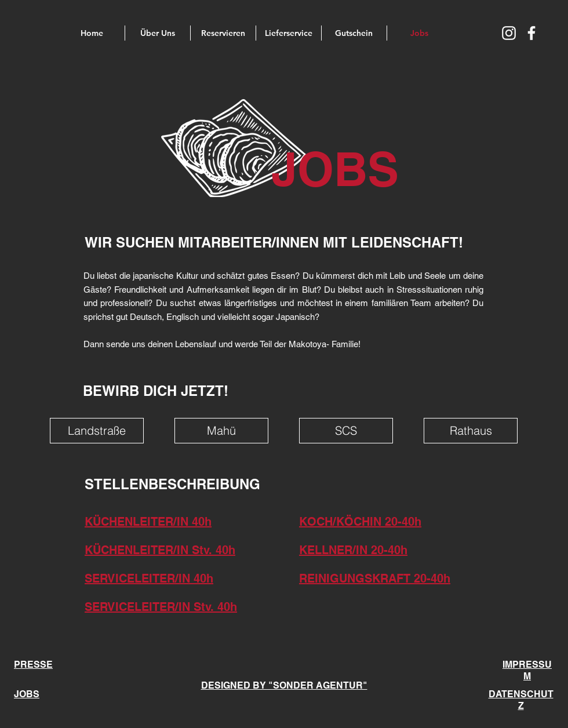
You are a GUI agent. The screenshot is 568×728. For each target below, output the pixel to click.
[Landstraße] (97, 431)
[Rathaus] (471, 431)
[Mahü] (221, 431)
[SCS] (346, 431)
